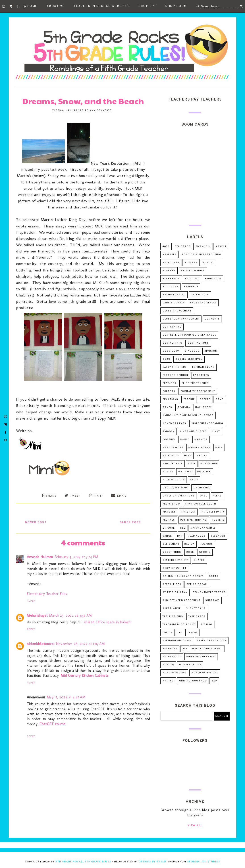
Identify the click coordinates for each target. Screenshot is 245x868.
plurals (169, 520)
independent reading (207, 423)
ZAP (214, 681)
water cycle (172, 657)
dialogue (192, 351)
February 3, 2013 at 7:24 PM (76, 556)
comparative (172, 327)
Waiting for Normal (207, 649)
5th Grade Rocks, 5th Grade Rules (83, 862)
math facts (171, 456)
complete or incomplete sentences (189, 335)
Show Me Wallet (174, 568)
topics (167, 633)
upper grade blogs (212, 641)
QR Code (169, 528)
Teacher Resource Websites (102, 6)
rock (190, 552)
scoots (205, 552)
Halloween (204, 407)
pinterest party (213, 512)
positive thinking (194, 520)
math (219, 448)
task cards (197, 617)
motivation (209, 464)
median (202, 456)
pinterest (188, 512)
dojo (166, 359)
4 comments (103, 110)
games (167, 407)
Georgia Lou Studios (203, 862)
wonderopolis (190, 665)
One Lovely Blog (175, 488)
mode (192, 464)
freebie (189, 399)
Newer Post (37, 522)
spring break (197, 584)
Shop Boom (176, 6)
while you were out (201, 657)
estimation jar (203, 367)
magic (185, 440)
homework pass (174, 423)
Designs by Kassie (153, 862)
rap (180, 536)
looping (169, 440)
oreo (204, 496)
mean (188, 456)
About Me (56, 6)
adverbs (191, 263)
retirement (171, 544)
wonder (168, 665)
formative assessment (198, 391)
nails (194, 480)
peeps (217, 496)
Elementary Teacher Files (47, 593)
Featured (169, 383)
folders (169, 391)
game (219, 399)
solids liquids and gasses (183, 576)
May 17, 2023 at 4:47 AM (66, 697)
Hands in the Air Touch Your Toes (188, 415)
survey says (196, 608)
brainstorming (174, 295)
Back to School (193, 271)
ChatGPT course (53, 723)
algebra (169, 271)
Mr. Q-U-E (185, 472)
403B (166, 247)
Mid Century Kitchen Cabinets (85, 675)
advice (208, 263)
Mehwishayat (37, 615)
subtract (212, 600)
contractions (198, 343)
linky (216, 432)
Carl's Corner (174, 303)
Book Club (213, 279)
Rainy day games (203, 528)
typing (192, 633)
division (211, 351)
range (167, 536)
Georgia (184, 407)
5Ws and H (203, 247)
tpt (180, 633)
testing (207, 625)
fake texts (201, 375)
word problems (174, 673)
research (218, 536)
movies (168, 472)
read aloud (196, 536)
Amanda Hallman (40, 556)
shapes (199, 560)
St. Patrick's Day (175, 592)
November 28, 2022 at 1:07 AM (80, 643)
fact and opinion (175, 375)
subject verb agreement (181, 600)
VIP (185, 649)
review (189, 544)
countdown (171, 351)
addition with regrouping (201, 255)
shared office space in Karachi (108, 622)
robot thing (172, 552)
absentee (169, 255)
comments (212, 319)
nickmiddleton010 (41, 643)
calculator (200, 295)
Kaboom (168, 432)
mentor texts (172, 464)
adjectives (171, 263)
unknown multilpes (177, 641)
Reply (31, 600)
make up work (173, 448)
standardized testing (209, 592)
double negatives (189, 359)
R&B (183, 528)
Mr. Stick (204, 472)
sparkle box (172, 584)
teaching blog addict (179, 625)
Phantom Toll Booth (200, 504)
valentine (170, 649)
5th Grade (183, 247)
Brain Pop (191, 287)
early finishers (175, 367)
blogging (192, 279)
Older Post (129, 522)
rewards (206, 544)
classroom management (181, 319)
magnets (201, 440)
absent (221, 247)
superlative (172, 608)
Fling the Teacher (195, 383)
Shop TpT (147, 6)
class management (177, 311)
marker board (199, 448)
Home (32, 6)
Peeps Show (171, 504)
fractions (170, 399)
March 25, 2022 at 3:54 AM (71, 615)
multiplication (174, 480)
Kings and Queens (193, 432)
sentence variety (176, 560)
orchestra (202, 488)
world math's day (205, 673)
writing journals (193, 681)
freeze (205, 399)
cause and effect (203, 303)
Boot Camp (170, 287)
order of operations (179, 496)
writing (168, 681)
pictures (169, 512)
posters (218, 520)
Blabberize (171, 279)
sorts (214, 576)
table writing (173, 617)
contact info (172, 343)
